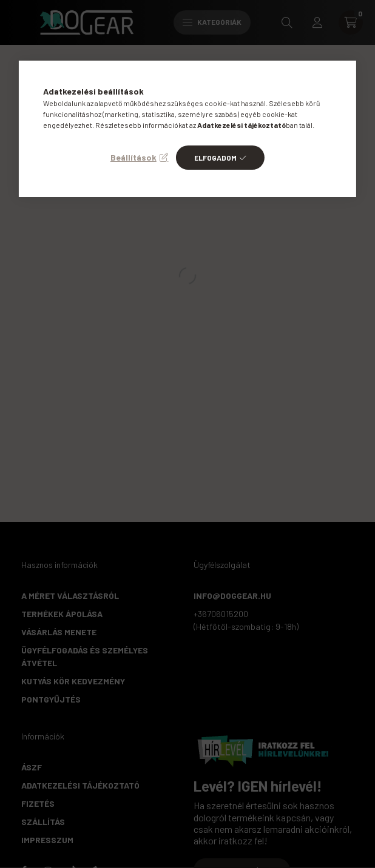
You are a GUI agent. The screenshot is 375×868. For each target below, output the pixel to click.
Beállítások (133, 157)
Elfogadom (215, 158)
